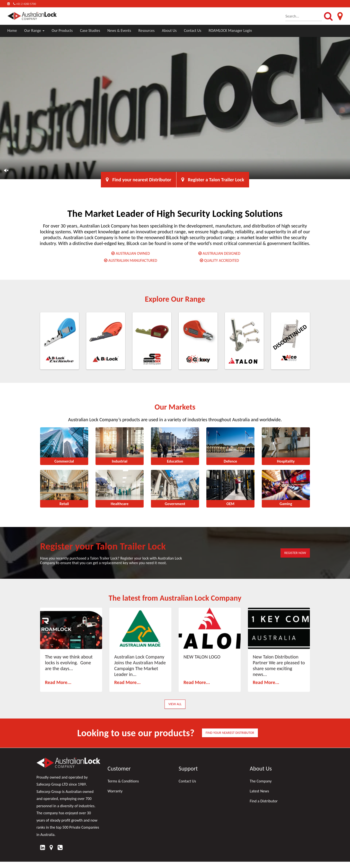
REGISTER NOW (295, 553)
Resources (146, 31)
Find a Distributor (264, 801)
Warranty (115, 791)
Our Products (62, 31)
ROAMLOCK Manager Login (230, 31)
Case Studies (90, 31)
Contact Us (193, 31)
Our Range (34, 31)
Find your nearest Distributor (139, 180)
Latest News (259, 791)
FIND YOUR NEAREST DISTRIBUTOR (230, 733)
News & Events (119, 31)
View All (175, 704)
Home (12, 31)
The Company (261, 781)
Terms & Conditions (123, 781)
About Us (169, 31)
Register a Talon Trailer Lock (213, 180)
